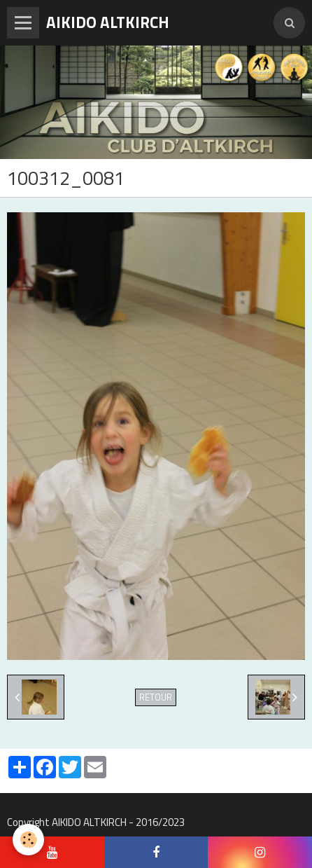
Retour (156, 697)
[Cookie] (28, 840)
